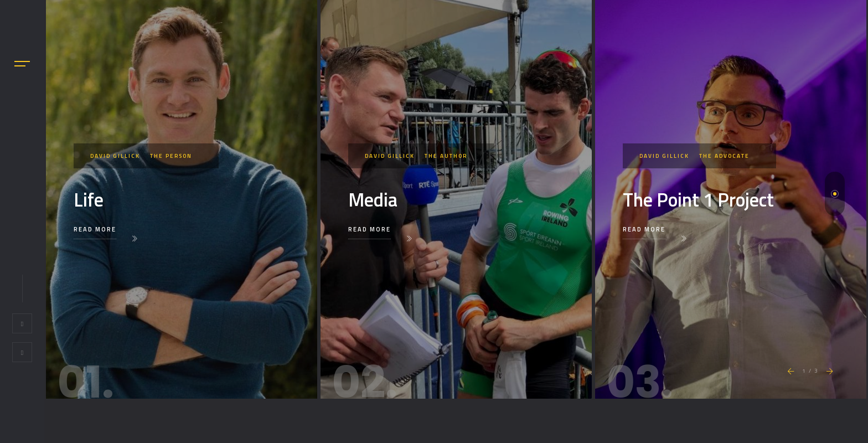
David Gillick (115, 156)
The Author (446, 156)
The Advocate (724, 156)
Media (373, 199)
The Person (171, 156)
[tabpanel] (182, 199)
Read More (95, 229)
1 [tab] (835, 194)
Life (89, 199)
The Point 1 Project (698, 199)
